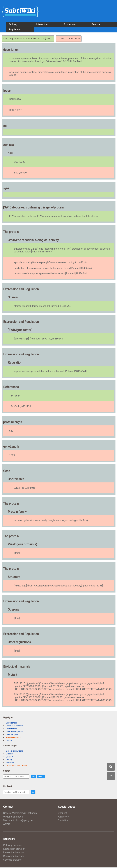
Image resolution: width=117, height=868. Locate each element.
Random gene (12, 735)
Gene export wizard (14, 751)
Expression (70, 24)
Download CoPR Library (16, 766)
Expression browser (14, 850)
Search (47, 776)
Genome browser (12, 861)
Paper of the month (14, 726)
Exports (9, 754)
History (9, 760)
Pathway (13, 24)
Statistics (10, 763)
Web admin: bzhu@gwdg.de (18, 821)
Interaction (42, 24)
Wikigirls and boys (13, 818)
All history (63, 818)
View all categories (14, 732)
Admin (7, 825)
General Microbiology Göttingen (20, 814)
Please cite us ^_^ (13, 738)
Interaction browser (14, 853)
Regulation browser (14, 857)
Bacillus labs (12, 729)
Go (40, 776)
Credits (9, 741)
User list (10, 757)
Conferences (12, 723)
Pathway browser (12, 846)
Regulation (14, 29)
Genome (96, 24)
